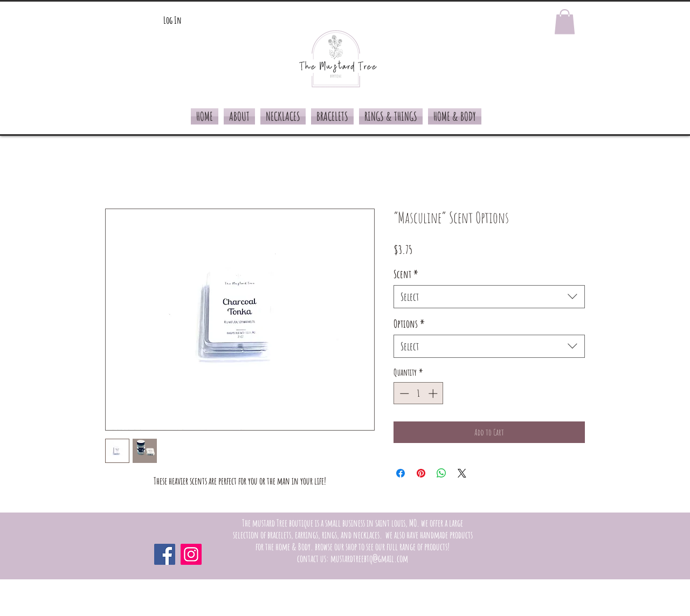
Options (409, 324)
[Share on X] (462, 473)
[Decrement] (403, 393)
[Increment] (434, 393)
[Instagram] (191, 554)
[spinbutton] (419, 393)
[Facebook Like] (515, 554)
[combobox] (489, 297)
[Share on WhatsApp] (441, 473)
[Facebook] (165, 554)
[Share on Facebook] (401, 473)
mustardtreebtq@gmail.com (369, 558)
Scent (406, 274)
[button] (565, 22)
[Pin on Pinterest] (421, 473)
